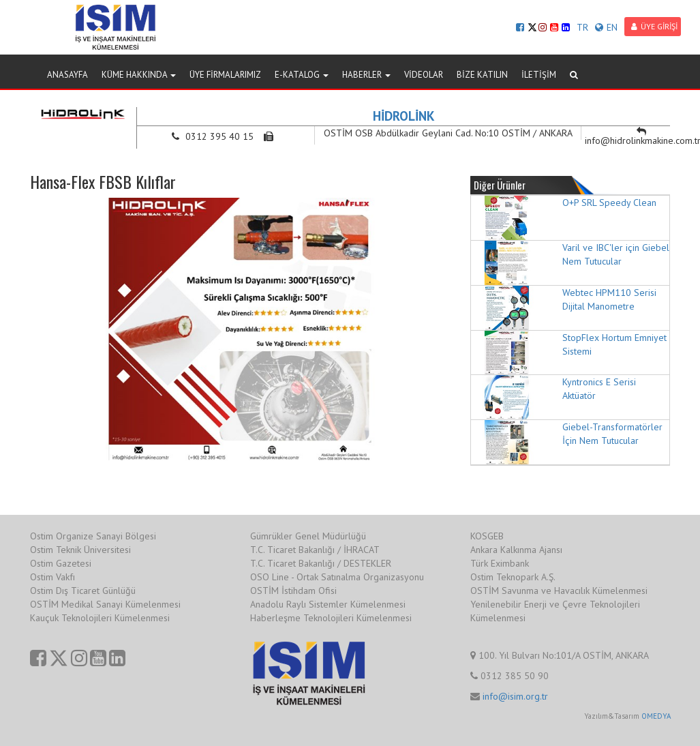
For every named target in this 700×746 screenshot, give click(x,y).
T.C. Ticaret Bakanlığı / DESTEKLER (321, 563)
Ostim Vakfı (52, 577)
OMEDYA (656, 716)
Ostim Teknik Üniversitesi (80, 550)
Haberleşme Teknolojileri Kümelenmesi (331, 618)
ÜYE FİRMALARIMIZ (225, 75)
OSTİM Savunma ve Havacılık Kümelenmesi (559, 591)
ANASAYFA (67, 75)
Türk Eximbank (500, 563)
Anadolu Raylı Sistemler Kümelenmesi (328, 604)
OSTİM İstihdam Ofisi (293, 591)
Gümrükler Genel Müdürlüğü (308, 536)
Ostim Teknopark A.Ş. (513, 577)
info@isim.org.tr (515, 696)
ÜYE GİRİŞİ (654, 26)
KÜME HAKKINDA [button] (139, 75)
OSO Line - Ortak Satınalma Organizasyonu (337, 577)
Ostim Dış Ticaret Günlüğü (83, 591)
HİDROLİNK (404, 116)
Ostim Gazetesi (61, 563)
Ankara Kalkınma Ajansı (516, 550)
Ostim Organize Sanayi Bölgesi (93, 536)
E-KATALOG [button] (302, 75)
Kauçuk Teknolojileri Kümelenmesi (100, 618)
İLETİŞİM (539, 75)
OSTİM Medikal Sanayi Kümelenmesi (105, 604)
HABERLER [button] (366, 75)
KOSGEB (487, 536)
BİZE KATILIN (482, 75)
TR (582, 27)
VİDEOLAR (424, 75)
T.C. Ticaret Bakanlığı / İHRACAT (315, 550)
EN (606, 27)
